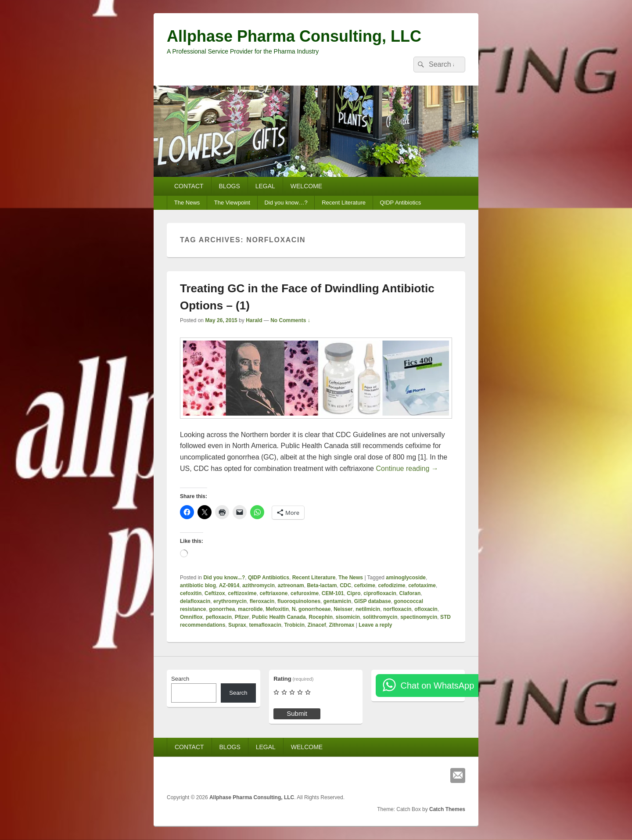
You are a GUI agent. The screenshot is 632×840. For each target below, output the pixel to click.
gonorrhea (222, 609)
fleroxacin (262, 601)
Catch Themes (447, 809)
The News (187, 203)
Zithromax (341, 625)
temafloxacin (265, 625)
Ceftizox (215, 593)
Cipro (354, 593)
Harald (254, 320)
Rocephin (321, 617)
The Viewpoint (232, 203)
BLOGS (230, 186)
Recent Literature (344, 203)
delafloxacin (195, 601)
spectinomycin (419, 617)
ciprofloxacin (380, 593)
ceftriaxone (273, 593)
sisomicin (348, 617)
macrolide (250, 609)
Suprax (237, 625)
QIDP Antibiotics (400, 203)
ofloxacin (426, 609)
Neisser (343, 609)
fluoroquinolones (299, 601)
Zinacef (317, 625)
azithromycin (259, 585)
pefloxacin (219, 617)
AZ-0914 (229, 585)
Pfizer (242, 617)
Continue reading (407, 468)
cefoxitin (191, 593)
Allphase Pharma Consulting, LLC (294, 36)
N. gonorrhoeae (311, 609)
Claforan (410, 593)
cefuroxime (305, 593)
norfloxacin (397, 609)
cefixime (365, 585)
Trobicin (294, 625)
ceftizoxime (242, 593)
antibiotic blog (198, 585)
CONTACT (189, 186)
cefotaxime (422, 585)
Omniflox (191, 617)
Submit (297, 713)
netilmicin (368, 609)
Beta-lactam (322, 585)
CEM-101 (333, 593)
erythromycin (230, 601)
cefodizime (392, 585)
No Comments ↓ (290, 320)
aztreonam (291, 585)
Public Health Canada (279, 617)
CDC (345, 585)
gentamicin (337, 601)
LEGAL (265, 186)
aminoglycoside (406, 578)
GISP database (373, 601)
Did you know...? (224, 578)
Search (180, 679)
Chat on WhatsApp (437, 686)
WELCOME (306, 186)
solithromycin (380, 617)
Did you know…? (286, 203)
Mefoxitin (277, 609)
